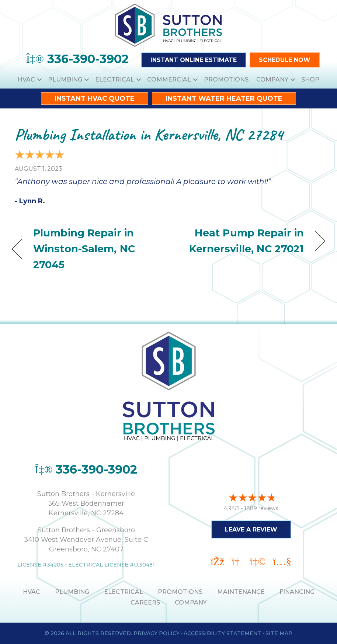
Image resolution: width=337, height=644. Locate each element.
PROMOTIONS (180, 592)
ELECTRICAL (124, 592)
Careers (145, 603)
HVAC (26, 79)
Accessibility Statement (223, 633)
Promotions (226, 79)
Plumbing (65, 79)
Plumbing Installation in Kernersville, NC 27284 (149, 134)
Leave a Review (251, 529)
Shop (310, 79)
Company (272, 79)
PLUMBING (72, 592)
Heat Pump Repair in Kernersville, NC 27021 (241, 241)
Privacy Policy (157, 633)
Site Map (279, 633)
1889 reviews (261, 508)
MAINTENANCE (241, 592)
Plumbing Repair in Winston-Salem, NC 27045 (84, 249)
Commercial (169, 79)
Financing (297, 592)
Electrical (115, 79)
